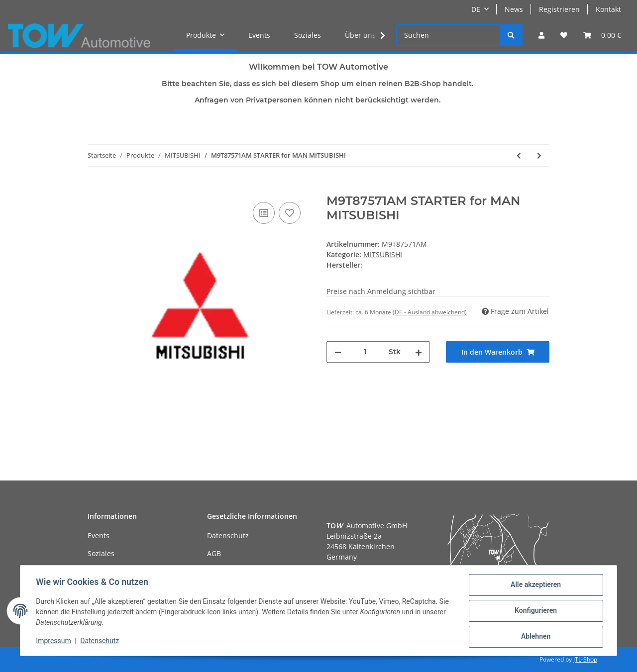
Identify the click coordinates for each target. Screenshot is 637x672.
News (514, 9)
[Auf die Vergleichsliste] (264, 213)
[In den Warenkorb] (96, 189)
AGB (214, 553)
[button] (541, 35)
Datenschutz (228, 535)
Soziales (308, 35)
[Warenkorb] (602, 35)
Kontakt (608, 9)
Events (259, 35)
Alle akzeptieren (535, 585)
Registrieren (559, 9)
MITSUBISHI (383, 254)
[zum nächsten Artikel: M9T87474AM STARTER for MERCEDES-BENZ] (539, 155)
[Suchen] (448, 35)
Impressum (54, 641)
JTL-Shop (585, 659)
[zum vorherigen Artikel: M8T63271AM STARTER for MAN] (519, 155)
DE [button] (476, 9)
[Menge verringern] (338, 352)
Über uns (360, 35)
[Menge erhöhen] (419, 352)
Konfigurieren (535, 611)
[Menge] (365, 352)
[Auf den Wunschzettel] (290, 213)
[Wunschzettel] (564, 35)
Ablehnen (535, 637)
